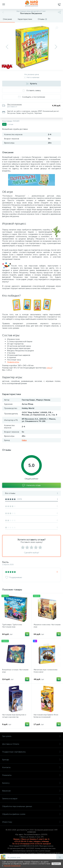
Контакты (31, 767)
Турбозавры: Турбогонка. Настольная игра (12, 626)
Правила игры (13, 362)
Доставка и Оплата (31, 744)
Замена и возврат (31, 799)
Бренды (31, 760)
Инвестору (31, 822)
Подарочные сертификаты (31, 752)
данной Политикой (12, 866)
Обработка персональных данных (31, 806)
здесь (49, 368)
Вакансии (31, 791)
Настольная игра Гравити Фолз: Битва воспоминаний (46, 716)
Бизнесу (31, 783)
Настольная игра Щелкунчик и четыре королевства (14, 716)
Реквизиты (31, 775)
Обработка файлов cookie (31, 814)
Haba (24, 440)
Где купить (31, 736)
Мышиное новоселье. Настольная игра (47, 626)
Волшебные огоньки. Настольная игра (15, 671)
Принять (56, 864)
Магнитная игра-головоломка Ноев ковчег (45, 671)
